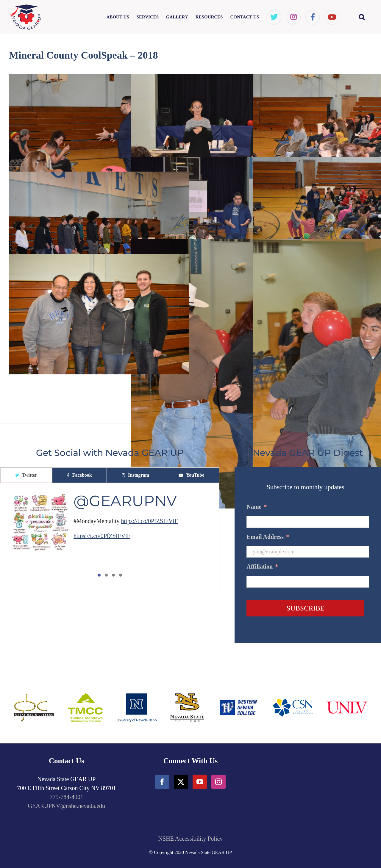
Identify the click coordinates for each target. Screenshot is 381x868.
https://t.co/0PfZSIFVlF (150, 521)
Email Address (268, 537)
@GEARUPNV (125, 501)
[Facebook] (162, 782)
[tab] (26, 475)
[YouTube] (200, 782)
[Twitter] (181, 782)
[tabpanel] (110, 536)
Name (257, 507)
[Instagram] (218, 782)
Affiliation (262, 566)
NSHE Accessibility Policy (191, 839)
